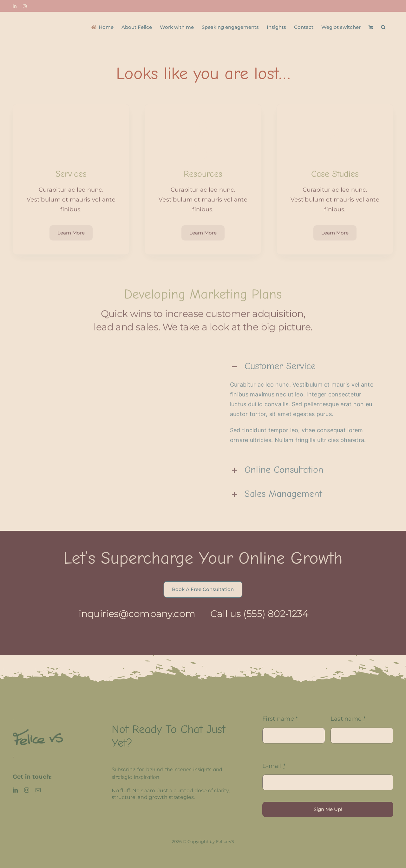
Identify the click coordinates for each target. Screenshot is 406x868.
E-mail (274, 766)
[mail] (38, 790)
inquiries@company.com (132, 614)
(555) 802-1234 (272, 614)
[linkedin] (15, 790)
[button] (383, 27)
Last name (348, 719)
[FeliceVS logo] (38, 732)
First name (280, 719)
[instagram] (27, 790)
